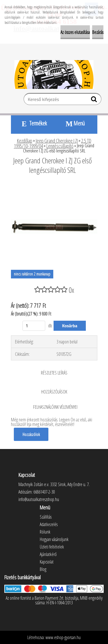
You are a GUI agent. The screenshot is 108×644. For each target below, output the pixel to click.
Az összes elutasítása (75, 32)
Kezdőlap (25, 141)
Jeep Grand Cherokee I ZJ (57, 141)
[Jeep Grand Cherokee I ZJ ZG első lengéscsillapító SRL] (54, 186)
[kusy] (34, 326)
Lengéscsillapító (60, 146)
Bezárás (98, 32)
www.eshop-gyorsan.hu (63, 637)
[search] (95, 100)
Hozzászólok (31, 434)
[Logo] (54, 74)
